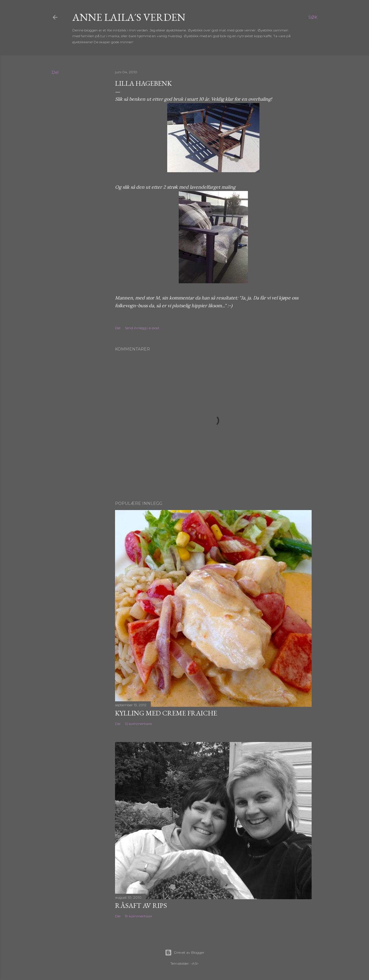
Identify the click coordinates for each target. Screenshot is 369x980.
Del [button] (55, 72)
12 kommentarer (139, 724)
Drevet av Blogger (185, 953)
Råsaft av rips (141, 905)
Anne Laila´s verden (129, 17)
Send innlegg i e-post (142, 328)
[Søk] (313, 17)
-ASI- (195, 963)
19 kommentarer (139, 916)
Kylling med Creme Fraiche (166, 713)
